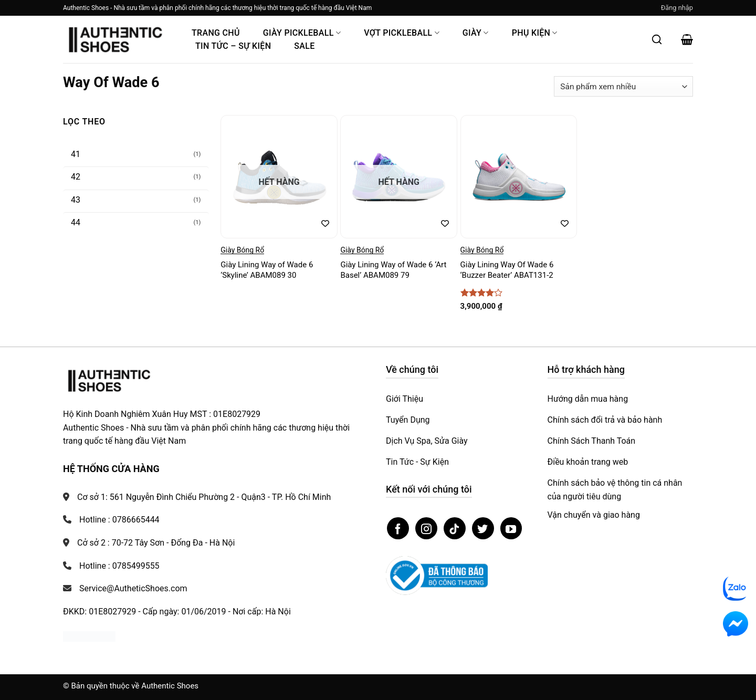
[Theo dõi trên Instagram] (426, 528)
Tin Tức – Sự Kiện (233, 46)
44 (76, 222)
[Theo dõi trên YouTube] (511, 528)
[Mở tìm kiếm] (657, 39)
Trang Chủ (216, 33)
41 (76, 154)
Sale (304, 46)
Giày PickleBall (302, 33)
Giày (476, 33)
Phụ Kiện (535, 33)
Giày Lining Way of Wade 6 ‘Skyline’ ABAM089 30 (267, 270)
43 (76, 200)
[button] (677, 8)
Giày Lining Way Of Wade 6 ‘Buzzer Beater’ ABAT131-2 (507, 270)
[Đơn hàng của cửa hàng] (623, 86)
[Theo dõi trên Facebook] (398, 528)
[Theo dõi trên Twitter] (483, 528)
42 (76, 177)
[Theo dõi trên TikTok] (455, 528)
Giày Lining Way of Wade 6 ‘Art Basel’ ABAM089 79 (393, 270)
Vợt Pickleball (402, 33)
